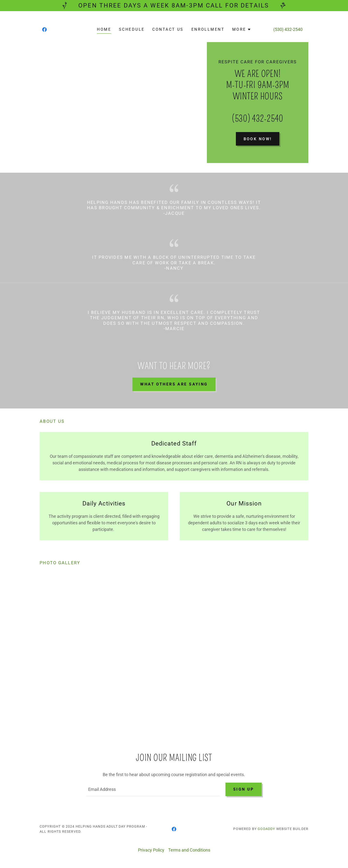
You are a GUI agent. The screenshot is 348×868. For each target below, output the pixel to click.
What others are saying (174, 384)
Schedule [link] (132, 29)
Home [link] (104, 29)
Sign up (244, 789)
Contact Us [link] (168, 29)
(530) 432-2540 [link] (288, 29)
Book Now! (258, 139)
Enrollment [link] (208, 29)
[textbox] (153, 789)
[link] (44, 30)
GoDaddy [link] (266, 829)
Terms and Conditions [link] (189, 850)
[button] (242, 30)
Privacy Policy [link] (151, 850)
